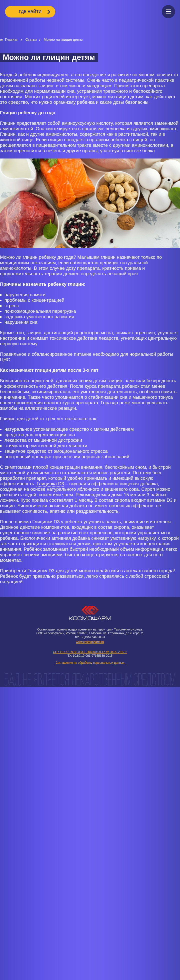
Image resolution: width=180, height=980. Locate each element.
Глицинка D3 (50, 484)
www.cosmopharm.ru (90, 642)
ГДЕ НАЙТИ (30, 12)
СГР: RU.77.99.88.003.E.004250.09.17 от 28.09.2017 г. (90, 652)
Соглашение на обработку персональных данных (90, 663)
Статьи (31, 39)
